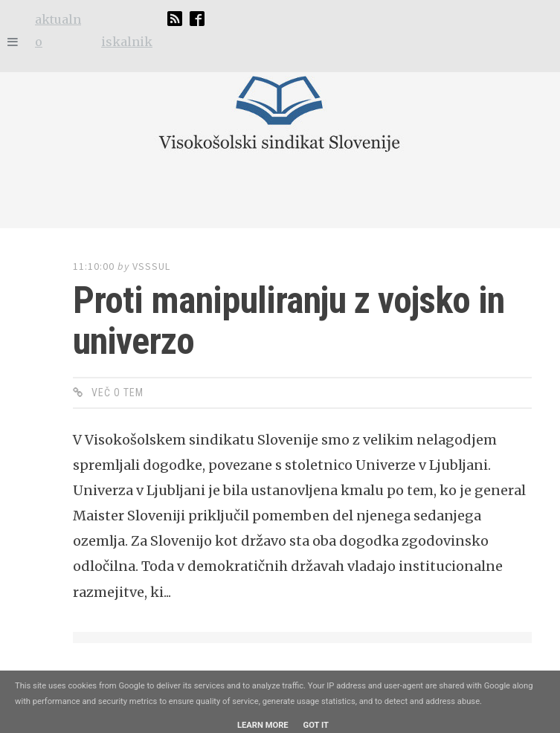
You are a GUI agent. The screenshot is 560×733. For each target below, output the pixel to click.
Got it (316, 725)
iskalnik (127, 42)
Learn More (263, 725)
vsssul (151, 266)
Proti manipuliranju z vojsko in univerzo (289, 321)
